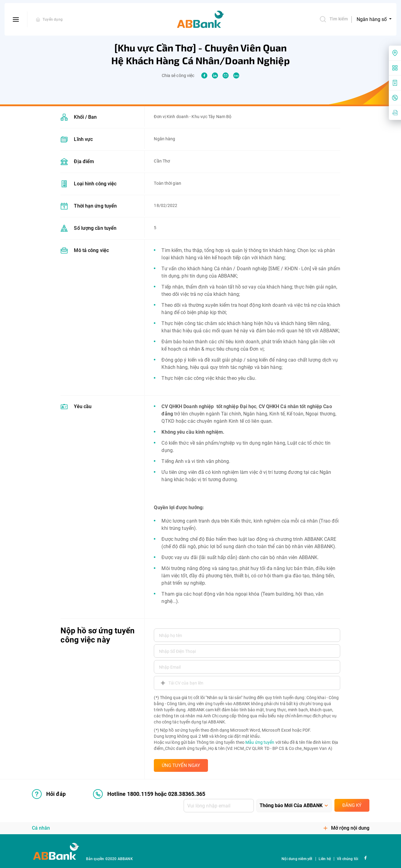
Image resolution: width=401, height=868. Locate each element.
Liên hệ (325, 859)
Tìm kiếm (334, 19)
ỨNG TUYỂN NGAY (181, 765)
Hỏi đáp (49, 794)
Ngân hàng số (372, 19)
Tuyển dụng (53, 19)
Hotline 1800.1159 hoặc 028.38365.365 (149, 794)
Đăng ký (352, 805)
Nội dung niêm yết (297, 859)
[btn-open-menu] (16, 19)
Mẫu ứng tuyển (260, 742)
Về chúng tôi (347, 859)
